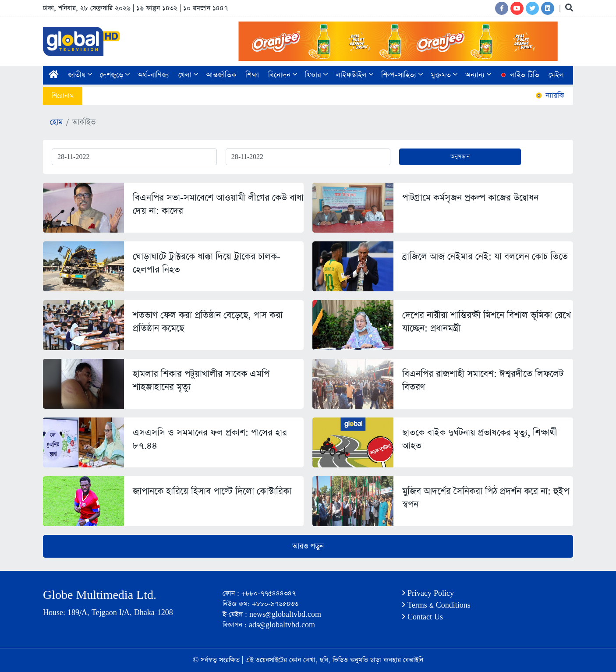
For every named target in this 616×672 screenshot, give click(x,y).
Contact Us (423, 617)
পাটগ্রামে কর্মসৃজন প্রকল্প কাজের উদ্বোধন (470, 198)
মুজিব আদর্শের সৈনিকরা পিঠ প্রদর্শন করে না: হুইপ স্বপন (486, 498)
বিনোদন (283, 75)
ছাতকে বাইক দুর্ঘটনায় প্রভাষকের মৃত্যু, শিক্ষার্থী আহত (480, 439)
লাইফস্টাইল (354, 75)
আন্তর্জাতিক (221, 75)
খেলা (188, 75)
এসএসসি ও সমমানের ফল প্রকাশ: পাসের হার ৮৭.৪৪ (210, 439)
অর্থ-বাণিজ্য (153, 75)
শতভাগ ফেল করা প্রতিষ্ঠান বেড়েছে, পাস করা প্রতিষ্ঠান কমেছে (208, 322)
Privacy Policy (428, 593)
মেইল (556, 75)
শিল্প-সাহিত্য (402, 75)
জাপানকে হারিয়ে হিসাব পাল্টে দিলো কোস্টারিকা (212, 491)
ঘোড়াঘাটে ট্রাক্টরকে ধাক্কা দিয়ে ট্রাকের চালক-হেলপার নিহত (207, 263)
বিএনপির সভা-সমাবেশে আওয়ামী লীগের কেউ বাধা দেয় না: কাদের (218, 204)
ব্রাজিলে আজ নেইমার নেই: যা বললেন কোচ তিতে (485, 256)
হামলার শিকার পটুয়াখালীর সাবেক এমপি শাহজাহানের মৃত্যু (201, 380)
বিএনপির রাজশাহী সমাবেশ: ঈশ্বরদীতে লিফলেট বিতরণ (483, 380)
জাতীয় (80, 75)
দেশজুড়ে (115, 75)
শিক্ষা (252, 75)
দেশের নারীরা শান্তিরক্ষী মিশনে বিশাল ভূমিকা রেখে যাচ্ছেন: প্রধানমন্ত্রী (487, 322)
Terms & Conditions (436, 605)
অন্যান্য (478, 75)
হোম (56, 122)
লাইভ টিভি (519, 75)
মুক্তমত (444, 75)
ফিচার (316, 75)
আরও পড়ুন (308, 546)
